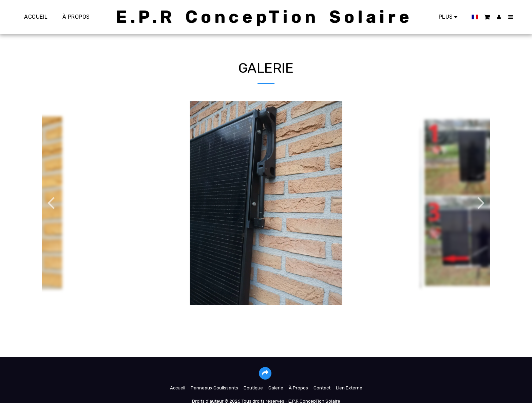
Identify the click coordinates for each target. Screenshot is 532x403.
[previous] (52, 203)
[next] (480, 203)
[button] (484, 17)
